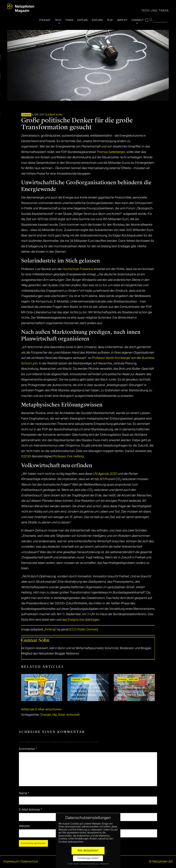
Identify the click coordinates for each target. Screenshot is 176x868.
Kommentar (28, 749)
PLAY (110, 20)
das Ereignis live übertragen (81, 620)
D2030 (26, 457)
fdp (55, 715)
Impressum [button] (104, 864)
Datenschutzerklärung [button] (90, 864)
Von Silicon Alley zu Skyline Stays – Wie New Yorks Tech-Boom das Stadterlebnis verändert (88, 691)
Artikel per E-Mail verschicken (41, 710)
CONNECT (137, 20)
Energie (46, 715)
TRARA (69, 20)
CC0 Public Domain (84, 630)
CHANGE (26, 115)
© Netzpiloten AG (161, 862)
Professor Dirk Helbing (68, 457)
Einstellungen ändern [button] (88, 858)
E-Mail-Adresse (30, 810)
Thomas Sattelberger (111, 152)
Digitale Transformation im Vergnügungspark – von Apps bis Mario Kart (132, 691)
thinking (50, 630)
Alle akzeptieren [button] (88, 851)
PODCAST (45, 20)
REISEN (86, 680)
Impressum (11, 862)
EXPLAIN (82, 20)
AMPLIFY (122, 20)
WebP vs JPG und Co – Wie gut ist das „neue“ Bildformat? (41, 692)
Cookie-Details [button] (73, 864)
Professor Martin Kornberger (111, 358)
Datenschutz (30, 862)
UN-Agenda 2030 (105, 474)
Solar (62, 715)
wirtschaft (73, 715)
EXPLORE (97, 20)
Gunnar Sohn (54, 115)
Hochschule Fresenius (78, 269)
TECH (58, 20)
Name (24, 793)
